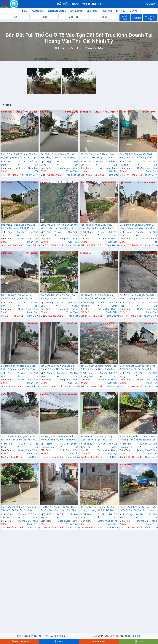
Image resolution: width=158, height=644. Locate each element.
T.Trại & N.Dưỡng (57, 11)
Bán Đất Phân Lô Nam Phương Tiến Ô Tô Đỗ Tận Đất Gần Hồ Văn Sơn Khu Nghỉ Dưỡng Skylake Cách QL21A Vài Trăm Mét (98, 368)
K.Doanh (19, 112)
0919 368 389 (133, 636)
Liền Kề (134, 11)
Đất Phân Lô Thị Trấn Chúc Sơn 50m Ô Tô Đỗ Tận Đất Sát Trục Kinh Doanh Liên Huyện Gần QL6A (19, 297)
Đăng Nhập (151, 4)
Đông (107, 253)
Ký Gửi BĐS (125, 18)
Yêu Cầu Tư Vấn (150, 18)
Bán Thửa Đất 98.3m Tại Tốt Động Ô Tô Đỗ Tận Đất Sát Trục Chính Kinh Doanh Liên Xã (138, 368)
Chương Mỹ (6, 112)
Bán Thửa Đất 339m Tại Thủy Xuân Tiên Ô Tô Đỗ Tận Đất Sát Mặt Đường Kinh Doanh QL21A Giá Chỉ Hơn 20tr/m (19, 509)
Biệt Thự (121, 11)
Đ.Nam (67, 112)
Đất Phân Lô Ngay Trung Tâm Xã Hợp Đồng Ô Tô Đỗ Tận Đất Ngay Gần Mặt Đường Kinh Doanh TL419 (59, 156)
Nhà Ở (24, 11)
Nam (150, 183)
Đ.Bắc (28, 112)
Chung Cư (92, 11)
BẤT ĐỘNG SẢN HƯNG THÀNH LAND (37, 636)
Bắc (149, 394)
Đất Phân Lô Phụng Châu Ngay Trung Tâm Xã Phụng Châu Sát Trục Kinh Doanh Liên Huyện (99, 227)
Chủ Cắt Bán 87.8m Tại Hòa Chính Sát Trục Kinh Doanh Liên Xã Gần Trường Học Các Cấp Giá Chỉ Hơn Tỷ (19, 438)
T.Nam (107, 112)
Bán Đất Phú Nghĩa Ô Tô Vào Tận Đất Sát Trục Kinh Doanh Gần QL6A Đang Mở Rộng (59, 509)
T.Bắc (146, 112)
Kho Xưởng (76, 11)
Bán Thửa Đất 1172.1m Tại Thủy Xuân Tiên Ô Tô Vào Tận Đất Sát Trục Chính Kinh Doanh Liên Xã (97, 438)
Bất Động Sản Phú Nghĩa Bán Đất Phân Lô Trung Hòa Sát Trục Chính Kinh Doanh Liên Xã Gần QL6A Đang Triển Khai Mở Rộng (138, 297)
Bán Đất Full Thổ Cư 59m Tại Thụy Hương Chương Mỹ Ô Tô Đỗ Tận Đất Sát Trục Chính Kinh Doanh (98, 509)
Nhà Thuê (107, 11)
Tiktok (59, 641)
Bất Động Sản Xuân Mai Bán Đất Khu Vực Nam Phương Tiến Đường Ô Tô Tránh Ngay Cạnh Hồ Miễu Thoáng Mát (58, 438)
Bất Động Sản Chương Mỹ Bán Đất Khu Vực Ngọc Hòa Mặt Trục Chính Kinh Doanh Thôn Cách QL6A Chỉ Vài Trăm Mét (138, 227)
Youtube (99, 641)
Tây (28, 253)
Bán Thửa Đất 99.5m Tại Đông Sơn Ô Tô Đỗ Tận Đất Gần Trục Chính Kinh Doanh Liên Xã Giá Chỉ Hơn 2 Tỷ (138, 509)
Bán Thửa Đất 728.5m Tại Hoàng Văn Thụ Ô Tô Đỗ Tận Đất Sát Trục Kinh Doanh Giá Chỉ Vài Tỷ (98, 297)
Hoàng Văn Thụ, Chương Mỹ (81, 48)
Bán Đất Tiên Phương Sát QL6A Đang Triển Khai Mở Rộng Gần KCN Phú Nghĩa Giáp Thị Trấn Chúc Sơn (138, 156)
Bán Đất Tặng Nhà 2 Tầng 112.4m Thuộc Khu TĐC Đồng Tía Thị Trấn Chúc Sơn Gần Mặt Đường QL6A (98, 156)
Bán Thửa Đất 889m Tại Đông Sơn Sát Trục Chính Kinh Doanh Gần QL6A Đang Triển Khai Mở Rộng (58, 297)
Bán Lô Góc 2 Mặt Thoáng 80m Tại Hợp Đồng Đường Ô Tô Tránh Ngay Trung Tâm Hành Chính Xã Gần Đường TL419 (19, 156)
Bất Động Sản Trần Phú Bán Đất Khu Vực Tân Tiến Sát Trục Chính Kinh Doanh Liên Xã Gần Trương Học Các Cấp (59, 227)
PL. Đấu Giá (37, 11)
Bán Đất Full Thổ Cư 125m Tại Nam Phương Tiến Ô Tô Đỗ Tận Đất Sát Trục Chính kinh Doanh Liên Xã (138, 438)
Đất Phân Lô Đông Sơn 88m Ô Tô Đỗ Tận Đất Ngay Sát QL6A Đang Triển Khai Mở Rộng (18, 227)
